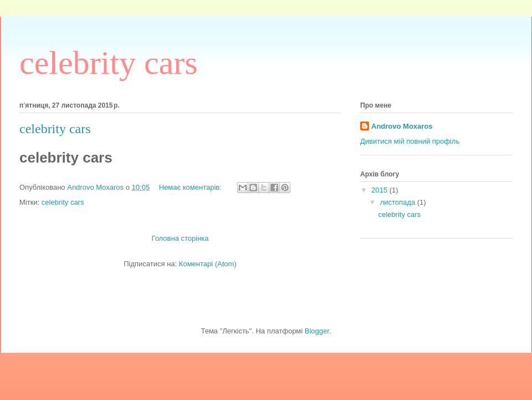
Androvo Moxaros (402, 126)
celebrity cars (55, 129)
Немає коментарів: (191, 187)
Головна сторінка (180, 238)
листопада (399, 202)
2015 (380, 190)
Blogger (317, 331)
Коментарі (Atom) (208, 264)
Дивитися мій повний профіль (410, 141)
